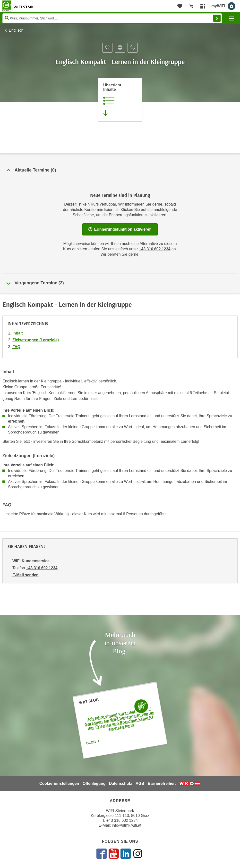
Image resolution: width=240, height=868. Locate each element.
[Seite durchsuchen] (112, 18)
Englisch (16, 30)
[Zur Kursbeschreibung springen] (120, 100)
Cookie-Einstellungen (59, 783)
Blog (93, 742)
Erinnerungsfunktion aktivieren (120, 229)
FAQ (16, 347)
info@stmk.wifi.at (127, 825)
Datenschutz (121, 783)
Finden (217, 18)
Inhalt (18, 333)
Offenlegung (94, 783)
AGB (140, 783)
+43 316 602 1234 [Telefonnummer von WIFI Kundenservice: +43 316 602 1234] (42, 568)
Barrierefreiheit (162, 783)
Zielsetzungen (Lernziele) (36, 340)
